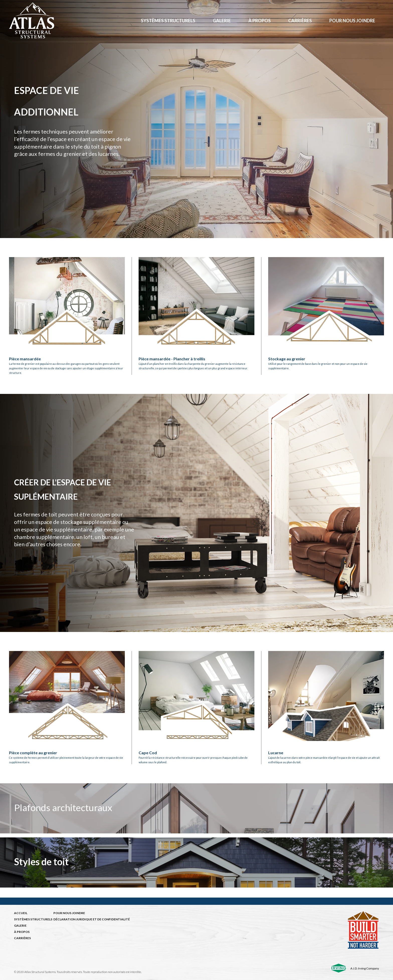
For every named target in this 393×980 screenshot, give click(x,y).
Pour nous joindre (352, 21)
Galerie (222, 21)
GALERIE (20, 925)
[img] (197, 808)
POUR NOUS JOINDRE (69, 913)
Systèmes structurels (168, 21)
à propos (260, 21)
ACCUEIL (21, 913)
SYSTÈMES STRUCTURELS (33, 919)
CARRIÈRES (22, 938)
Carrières (300, 21)
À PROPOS (22, 932)
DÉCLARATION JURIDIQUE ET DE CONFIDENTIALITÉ (92, 919)
